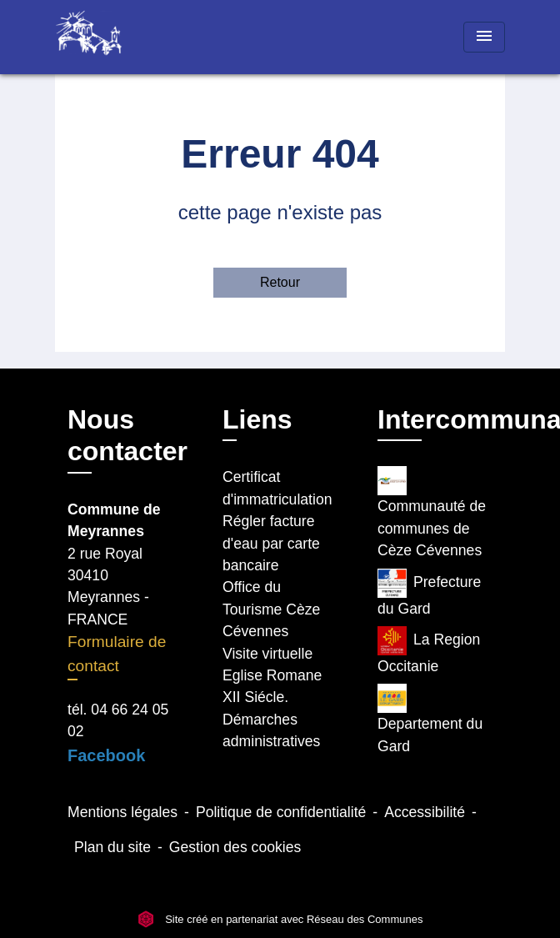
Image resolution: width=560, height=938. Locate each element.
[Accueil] (117, 37)
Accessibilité (425, 812)
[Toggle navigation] (484, 37)
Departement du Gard (430, 719)
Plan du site (112, 847)
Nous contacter (127, 435)
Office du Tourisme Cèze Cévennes (271, 609)
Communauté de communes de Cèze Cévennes (432, 512)
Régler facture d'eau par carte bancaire (271, 543)
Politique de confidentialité (281, 812)
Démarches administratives (271, 730)
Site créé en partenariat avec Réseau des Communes (280, 919)
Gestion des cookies (235, 847)
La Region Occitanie (429, 650)
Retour (280, 282)
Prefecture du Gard (429, 593)
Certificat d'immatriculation (277, 488)
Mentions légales (122, 812)
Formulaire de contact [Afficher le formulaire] (117, 654)
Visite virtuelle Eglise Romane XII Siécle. (272, 676)
